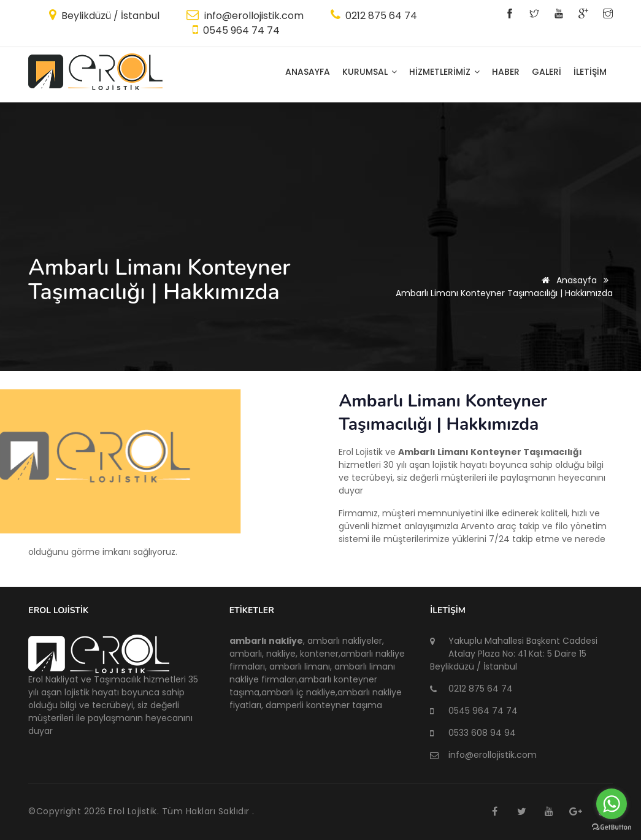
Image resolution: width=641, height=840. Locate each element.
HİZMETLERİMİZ (444, 72)
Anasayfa (308, 72)
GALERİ (547, 72)
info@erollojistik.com (253, 16)
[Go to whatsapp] (612, 804)
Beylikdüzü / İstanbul (109, 16)
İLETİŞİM (590, 72)
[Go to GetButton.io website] (612, 827)
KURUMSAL (370, 72)
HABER (506, 72)
